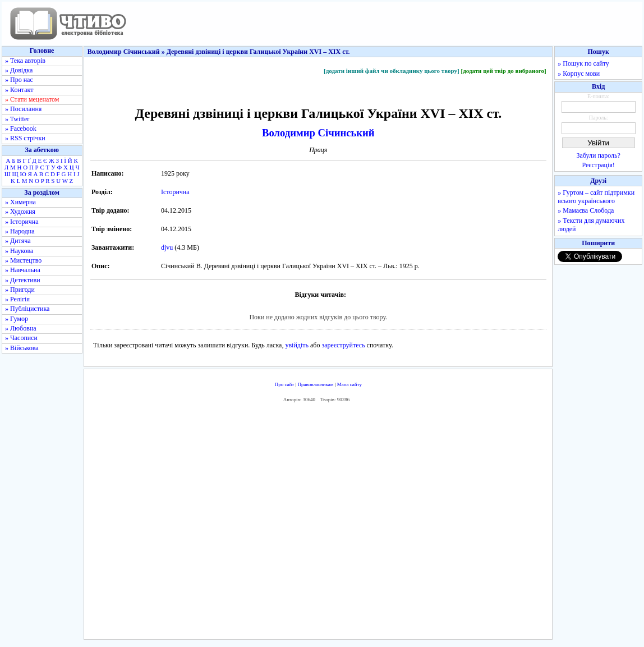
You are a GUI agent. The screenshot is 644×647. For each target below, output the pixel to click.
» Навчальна (23, 270)
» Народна (20, 231)
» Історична (22, 222)
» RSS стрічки (25, 138)
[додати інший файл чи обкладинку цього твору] (392, 71)
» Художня (20, 212)
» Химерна (20, 202)
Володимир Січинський (318, 133)
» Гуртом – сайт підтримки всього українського (596, 197)
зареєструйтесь (343, 345)
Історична (175, 192)
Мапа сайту (349, 384)
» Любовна (21, 328)
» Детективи (23, 280)
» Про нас (19, 80)
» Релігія (17, 299)
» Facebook (21, 129)
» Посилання (23, 109)
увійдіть (297, 345)
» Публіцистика (27, 309)
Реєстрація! (599, 165)
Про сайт (285, 384)
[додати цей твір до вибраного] (503, 71)
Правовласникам (316, 384)
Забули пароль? (599, 155)
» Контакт (19, 90)
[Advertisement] (318, 524)
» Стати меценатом (32, 99)
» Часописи (21, 338)
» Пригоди (20, 290)
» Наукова (19, 251)
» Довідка (19, 70)
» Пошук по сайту (583, 63)
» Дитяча (18, 241)
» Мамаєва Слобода (586, 210)
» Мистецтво (23, 260)
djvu (167, 247)
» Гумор (17, 319)
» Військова (22, 348)
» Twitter (17, 119)
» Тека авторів (25, 61)
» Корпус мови (579, 74)
